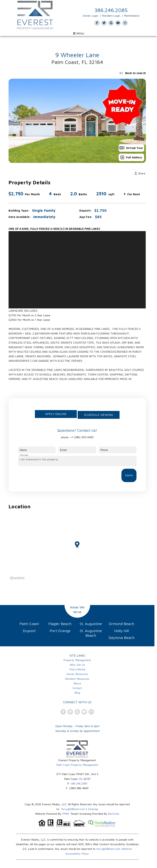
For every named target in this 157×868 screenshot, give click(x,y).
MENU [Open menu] (79, 33)
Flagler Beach (60, 624)
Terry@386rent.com (73, 809)
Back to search (133, 73)
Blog (77, 693)
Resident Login (111, 16)
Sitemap (93, 809)
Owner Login (90, 16)
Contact (77, 688)
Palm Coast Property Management (77, 765)
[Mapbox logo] (17, 578)
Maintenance (132, 16)
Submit (129, 475)
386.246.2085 (111, 10)
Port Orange (60, 631)
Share (140, 173)
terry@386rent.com (108, 849)
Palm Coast (29, 624)
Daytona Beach (122, 638)
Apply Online (56, 414)
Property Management (77, 660)
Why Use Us (77, 665)
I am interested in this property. (77, 461)
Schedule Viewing (99, 415)
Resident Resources (77, 679)
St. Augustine (91, 624)
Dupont (29, 631)
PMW (66, 814)
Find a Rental (77, 669)
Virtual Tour (131, 148)
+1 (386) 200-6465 (82, 437)
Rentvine (114, 814)
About (77, 683)
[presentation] (44, 475)
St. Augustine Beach (91, 633)
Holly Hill (122, 631)
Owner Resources (77, 674)
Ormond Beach (122, 624)
